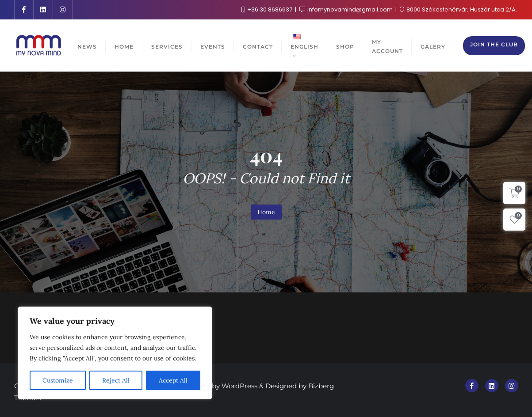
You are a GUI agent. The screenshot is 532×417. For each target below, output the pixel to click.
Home (266, 212)
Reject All (116, 380)
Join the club (494, 44)
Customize (58, 380)
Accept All (173, 380)
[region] (115, 353)
